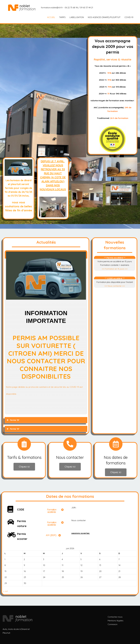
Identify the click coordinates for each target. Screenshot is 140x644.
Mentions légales (116, 621)
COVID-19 (129, 17)
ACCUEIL (51, 17)
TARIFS (62, 17)
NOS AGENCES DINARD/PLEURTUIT (104, 17)
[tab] (46, 420)
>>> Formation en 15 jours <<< (115, 269)
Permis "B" (15, 420)
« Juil (6, 591)
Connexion (113, 624)
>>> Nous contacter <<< (115, 286)
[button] (24, 467)
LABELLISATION (77, 17)
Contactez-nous (115, 617)
